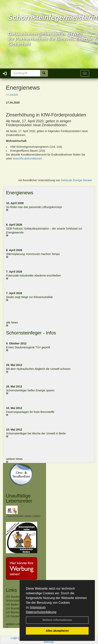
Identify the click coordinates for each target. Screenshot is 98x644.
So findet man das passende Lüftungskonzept (34, 207)
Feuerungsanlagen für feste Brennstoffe (30, 412)
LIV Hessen (13, 616)
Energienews (20, 193)
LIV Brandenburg (16, 608)
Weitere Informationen (57, 620)
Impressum (38, 607)
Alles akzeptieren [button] (57, 631)
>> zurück (12, 95)
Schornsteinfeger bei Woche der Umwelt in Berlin (36, 433)
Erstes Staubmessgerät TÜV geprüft (28, 347)
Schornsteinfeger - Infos (31, 333)
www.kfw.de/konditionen (28, 159)
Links (11, 590)
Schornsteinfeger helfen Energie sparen (30, 390)
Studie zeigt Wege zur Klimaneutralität (29, 297)
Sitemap (49, 642)
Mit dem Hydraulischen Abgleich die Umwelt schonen (38, 369)
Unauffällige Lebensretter (19, 498)
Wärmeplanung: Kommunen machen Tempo (33, 254)
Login (14, 638)
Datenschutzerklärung (41, 612)
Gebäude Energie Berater (76, 180)
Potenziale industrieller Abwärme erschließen (33, 276)
